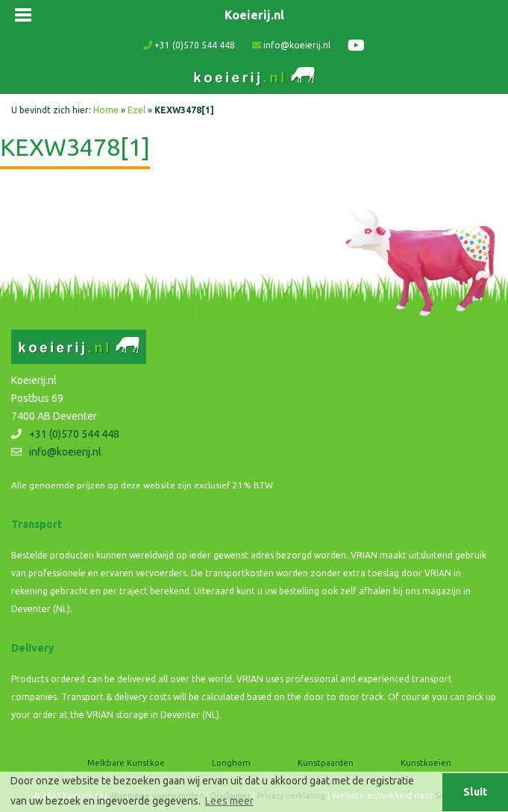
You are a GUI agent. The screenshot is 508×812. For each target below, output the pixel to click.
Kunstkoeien (426, 763)
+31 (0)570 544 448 (189, 45)
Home (106, 110)
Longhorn (231, 763)
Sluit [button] (475, 792)
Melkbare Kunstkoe (126, 763)
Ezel (137, 110)
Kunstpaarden (326, 763)
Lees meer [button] (229, 801)
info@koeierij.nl (291, 45)
